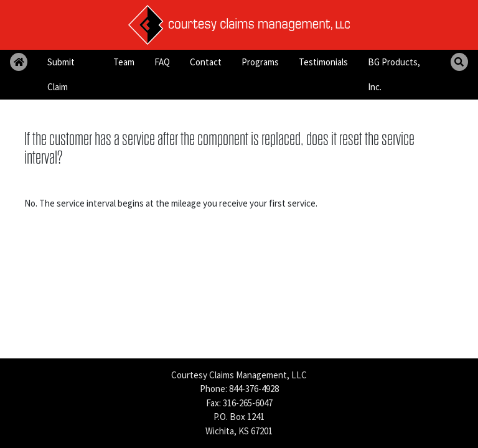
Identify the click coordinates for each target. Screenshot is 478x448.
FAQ (162, 62)
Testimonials (323, 62)
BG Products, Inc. (394, 74)
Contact (206, 62)
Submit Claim (61, 74)
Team (124, 62)
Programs (260, 62)
